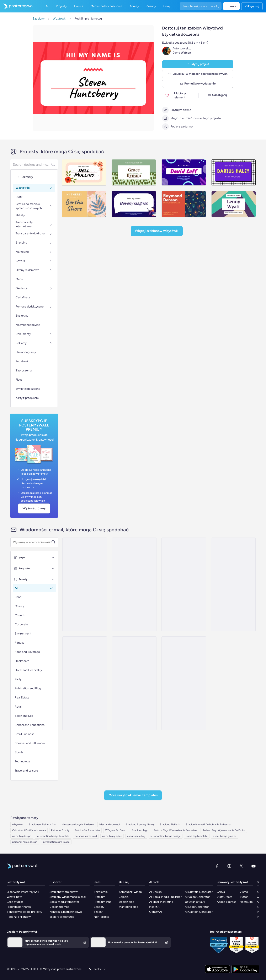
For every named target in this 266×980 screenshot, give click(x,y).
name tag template (197, 836)
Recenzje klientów (19, 917)
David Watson (182, 53)
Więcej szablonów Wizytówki (157, 231)
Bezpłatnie (101, 892)
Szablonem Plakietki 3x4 (43, 824)
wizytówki (18, 824)
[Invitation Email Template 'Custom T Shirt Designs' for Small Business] (184, 584)
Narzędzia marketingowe (66, 912)
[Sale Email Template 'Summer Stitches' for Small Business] (184, 683)
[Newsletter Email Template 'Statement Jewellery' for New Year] (85, 584)
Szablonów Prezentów (87, 830)
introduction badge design (166, 836)
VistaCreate (225, 897)
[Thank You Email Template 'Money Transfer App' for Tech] (134, 584)
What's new (14, 897)
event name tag (136, 836)
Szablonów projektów (64, 892)
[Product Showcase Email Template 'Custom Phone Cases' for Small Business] (134, 683)
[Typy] (53, 558)
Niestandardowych (110, 824)
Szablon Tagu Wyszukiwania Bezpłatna (175, 830)
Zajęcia (124, 897)
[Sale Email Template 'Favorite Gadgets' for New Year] (233, 584)
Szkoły (98, 912)
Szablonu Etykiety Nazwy (140, 824)
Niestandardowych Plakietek (78, 824)
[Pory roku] (53, 568)
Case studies (15, 902)
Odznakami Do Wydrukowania (29, 830)
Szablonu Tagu (140, 830)
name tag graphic (112, 836)
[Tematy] (53, 579)
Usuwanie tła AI (195, 902)
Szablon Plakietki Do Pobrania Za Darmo (208, 824)
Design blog (127, 902)
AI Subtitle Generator (199, 892)
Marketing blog (129, 907)
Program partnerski (19, 907)
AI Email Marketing (161, 902)
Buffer (244, 897)
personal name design (25, 842)
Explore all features (62, 917)
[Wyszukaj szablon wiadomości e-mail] (32, 542)
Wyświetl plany (34, 508)
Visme (244, 892)
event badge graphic (225, 836)
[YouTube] (254, 866)
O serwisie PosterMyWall (23, 892)
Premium (100, 897)
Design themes (59, 907)
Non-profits (101, 917)
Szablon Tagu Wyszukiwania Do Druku (224, 830)
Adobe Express (227, 902)
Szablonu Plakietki (170, 824)
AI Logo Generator (197, 907)
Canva (221, 892)
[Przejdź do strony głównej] (17, 6)
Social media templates (65, 902)
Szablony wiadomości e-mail (68, 897)
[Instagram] (229, 866)
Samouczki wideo (130, 892)
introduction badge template (53, 836)
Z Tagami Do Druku (116, 830)
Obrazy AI (156, 912)
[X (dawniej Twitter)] (241, 866)
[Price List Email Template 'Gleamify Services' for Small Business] (85, 683)
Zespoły (99, 907)
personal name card (86, 836)
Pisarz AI (155, 907)
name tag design (22, 836)
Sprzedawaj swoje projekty (24, 912)
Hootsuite (246, 902)
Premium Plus (103, 902)
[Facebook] (217, 866)
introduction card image (56, 842)
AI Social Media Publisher (165, 897)
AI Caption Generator (199, 912)
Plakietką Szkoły (60, 830)
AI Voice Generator (197, 897)
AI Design (155, 892)
